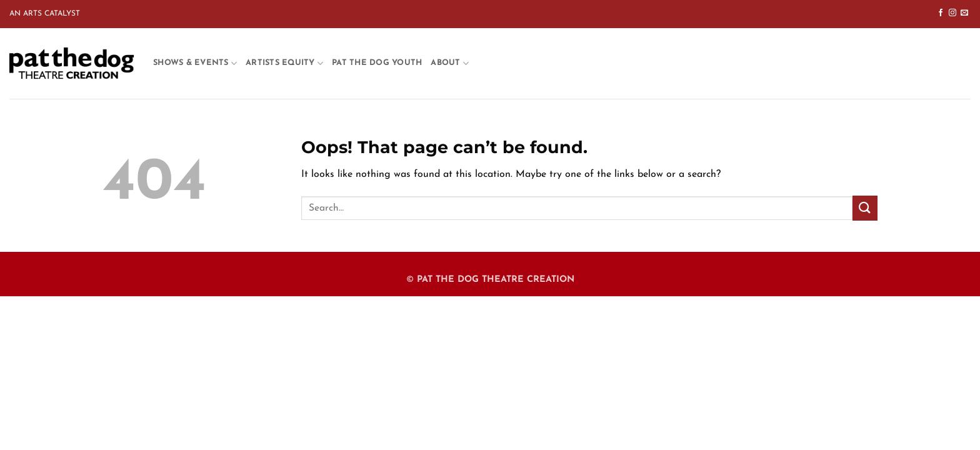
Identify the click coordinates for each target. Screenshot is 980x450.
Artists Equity (284, 63)
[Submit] (865, 208)
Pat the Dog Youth (377, 63)
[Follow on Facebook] (941, 13)
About (450, 63)
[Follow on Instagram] (952, 13)
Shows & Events (195, 63)
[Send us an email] (964, 13)
